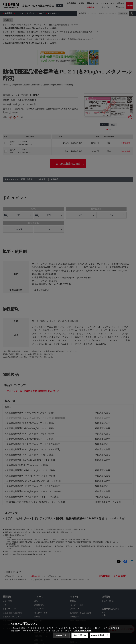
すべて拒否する (80, 635)
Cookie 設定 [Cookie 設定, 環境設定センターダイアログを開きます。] (61, 635)
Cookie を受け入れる (100, 635)
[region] (68, 632)
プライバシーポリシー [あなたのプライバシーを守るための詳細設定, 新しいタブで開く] (83, 631)
